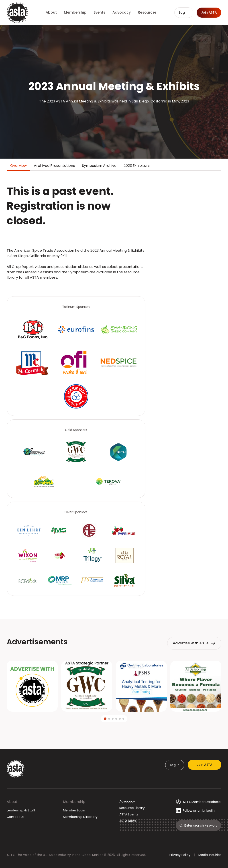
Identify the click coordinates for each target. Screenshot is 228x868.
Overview (18, 166)
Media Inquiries (210, 855)
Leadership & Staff (21, 810)
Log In (175, 765)
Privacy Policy (180, 855)
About (12, 802)
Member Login (74, 810)
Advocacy (127, 801)
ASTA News (128, 821)
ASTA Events (129, 814)
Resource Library (132, 808)
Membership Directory (80, 817)
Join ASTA (205, 765)
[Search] (201, 825)
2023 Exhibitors (137, 166)
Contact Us (15, 817)
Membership (74, 802)
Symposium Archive (99, 166)
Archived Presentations (54, 166)
